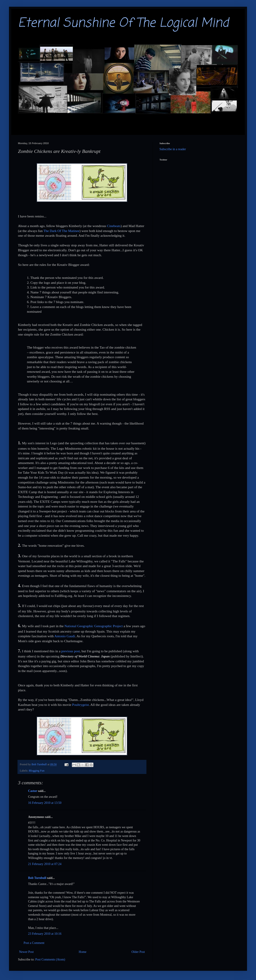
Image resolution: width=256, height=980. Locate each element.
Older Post (138, 952)
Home (83, 952)
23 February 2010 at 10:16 (45, 934)
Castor (33, 791)
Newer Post (26, 952)
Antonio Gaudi (65, 636)
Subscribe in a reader (173, 149)
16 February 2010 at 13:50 (45, 803)
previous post (71, 651)
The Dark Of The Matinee (61, 231)
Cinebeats (114, 226)
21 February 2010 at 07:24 (45, 864)
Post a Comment (34, 943)
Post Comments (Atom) (50, 959)
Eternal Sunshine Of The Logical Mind (123, 23)
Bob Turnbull (37, 878)
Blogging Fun (37, 771)
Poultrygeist (80, 705)
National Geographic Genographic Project (94, 626)
